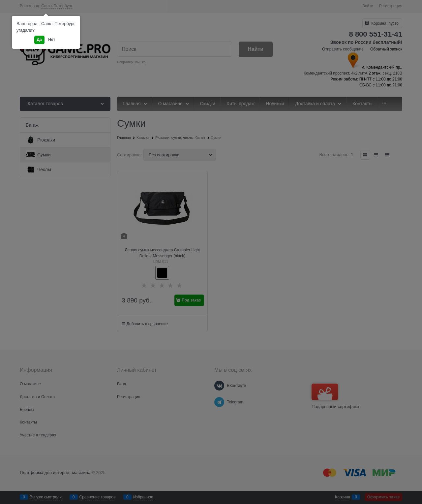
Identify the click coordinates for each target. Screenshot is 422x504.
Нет (52, 40)
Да (39, 40)
